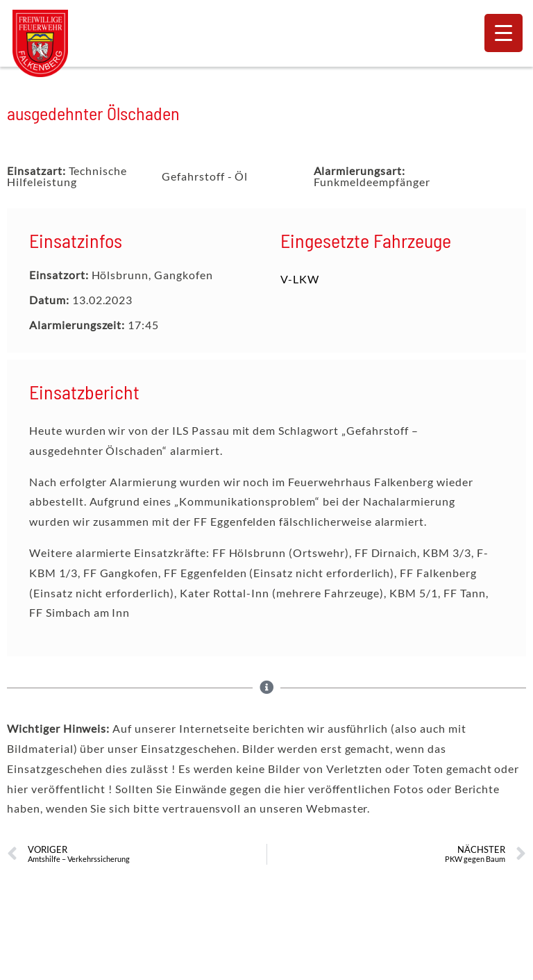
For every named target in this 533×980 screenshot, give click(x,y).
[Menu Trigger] (504, 33)
